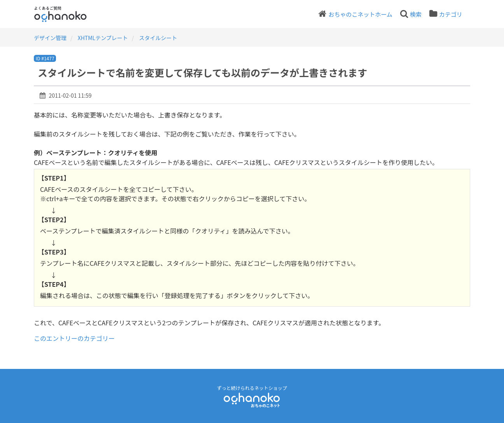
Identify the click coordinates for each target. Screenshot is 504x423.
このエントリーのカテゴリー (74, 338)
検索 (416, 14)
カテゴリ (451, 14)
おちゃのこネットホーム (360, 14)
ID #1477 (45, 58)
